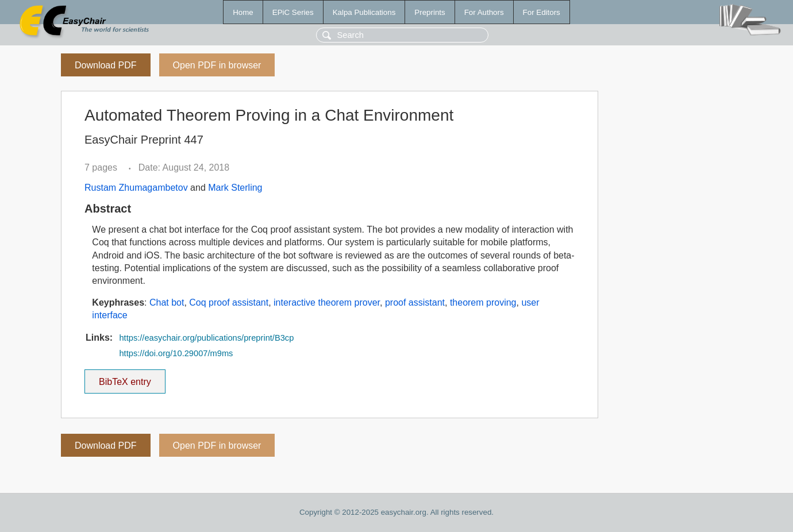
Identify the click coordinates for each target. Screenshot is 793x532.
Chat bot (167, 302)
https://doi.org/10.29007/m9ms (176, 353)
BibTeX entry (125, 378)
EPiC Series (293, 12)
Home (243, 12)
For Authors (484, 12)
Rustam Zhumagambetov (136, 188)
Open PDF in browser (217, 65)
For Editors (542, 12)
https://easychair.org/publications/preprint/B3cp (206, 338)
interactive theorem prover (327, 302)
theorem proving (483, 302)
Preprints (430, 12)
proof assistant (415, 302)
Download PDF (106, 65)
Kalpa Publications (364, 12)
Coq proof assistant (229, 302)
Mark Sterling (235, 188)
